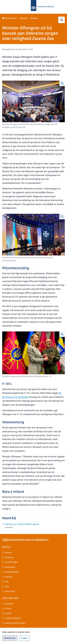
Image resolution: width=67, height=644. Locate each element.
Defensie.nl (9, 18)
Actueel (23, 18)
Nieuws (34, 18)
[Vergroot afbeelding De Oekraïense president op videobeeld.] (62, 216)
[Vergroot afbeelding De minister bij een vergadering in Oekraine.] (62, 83)
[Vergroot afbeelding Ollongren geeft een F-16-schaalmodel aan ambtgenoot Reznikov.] (62, 334)
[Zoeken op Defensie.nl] (62, 20)
